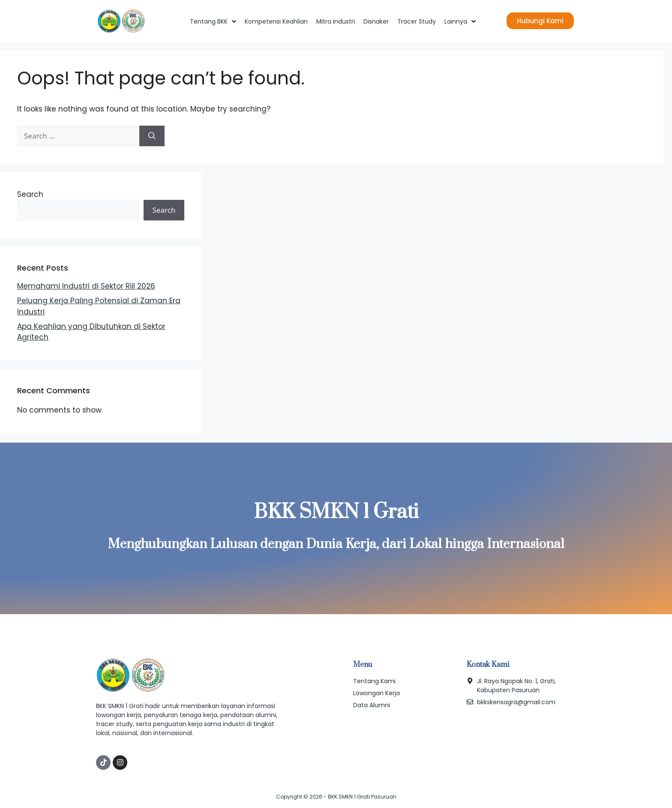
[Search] (152, 136)
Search (30, 194)
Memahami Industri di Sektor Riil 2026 (86, 286)
